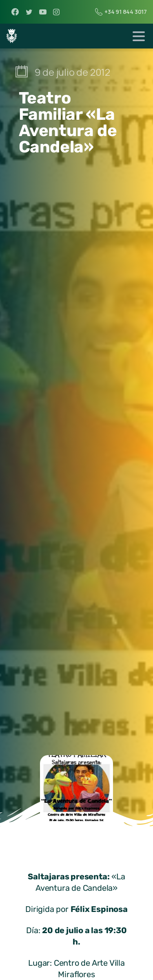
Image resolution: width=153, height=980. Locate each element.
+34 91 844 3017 (121, 12)
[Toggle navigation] (139, 36)
